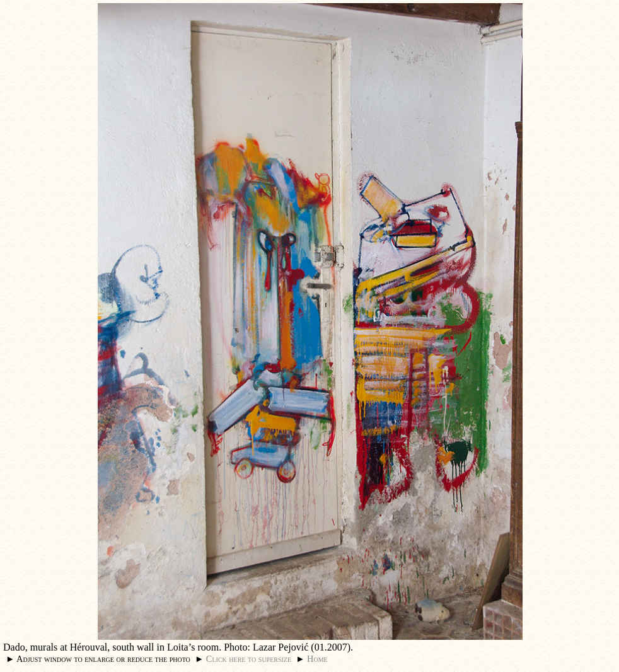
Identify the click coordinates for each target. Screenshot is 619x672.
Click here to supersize (249, 659)
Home (317, 659)
